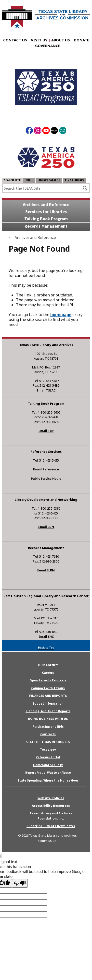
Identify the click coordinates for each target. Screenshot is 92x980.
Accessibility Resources (51, 806)
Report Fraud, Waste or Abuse (48, 773)
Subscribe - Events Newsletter (51, 826)
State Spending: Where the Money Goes (48, 780)
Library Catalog (49, 180)
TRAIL (29, 180)
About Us (61, 40)
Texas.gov (48, 750)
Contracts (48, 734)
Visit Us (39, 40)
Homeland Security (48, 765)
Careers (48, 673)
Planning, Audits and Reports (48, 711)
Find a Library (75, 180)
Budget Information (48, 704)
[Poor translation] (20, 883)
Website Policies (51, 798)
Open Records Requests (48, 680)
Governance (48, 46)
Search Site (12, 180)
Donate (81, 40)
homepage (61, 315)
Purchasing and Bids (48, 727)
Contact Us (15, 40)
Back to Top (46, 647)
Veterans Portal (48, 757)
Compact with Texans (48, 688)
